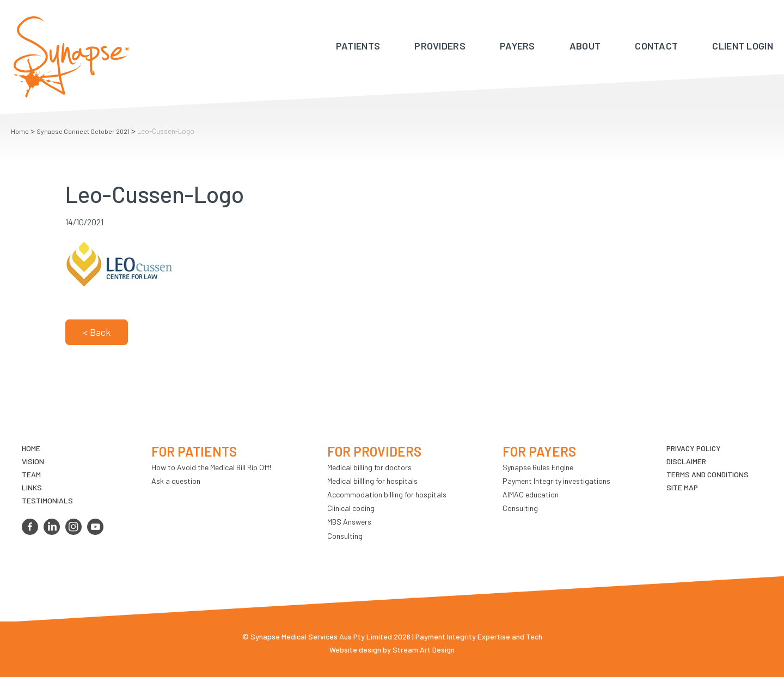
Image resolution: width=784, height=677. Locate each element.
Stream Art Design (424, 650)
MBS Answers (349, 522)
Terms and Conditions (708, 474)
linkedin (52, 527)
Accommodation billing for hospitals (387, 494)
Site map (682, 487)
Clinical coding (351, 508)
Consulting (345, 536)
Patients (358, 46)
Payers (517, 46)
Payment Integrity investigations (556, 481)
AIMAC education (531, 494)
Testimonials (47, 500)
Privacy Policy (694, 448)
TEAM (31, 474)
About (585, 46)
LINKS (32, 487)
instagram (73, 527)
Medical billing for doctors (369, 467)
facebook (30, 527)
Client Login (743, 46)
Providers (440, 46)
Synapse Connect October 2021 (83, 131)
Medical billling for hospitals (372, 481)
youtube (95, 527)
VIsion (33, 461)
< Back (97, 332)
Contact (656, 46)
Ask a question (176, 481)
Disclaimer (686, 461)
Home (20, 131)
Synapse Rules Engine (538, 467)
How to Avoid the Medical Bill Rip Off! (211, 467)
